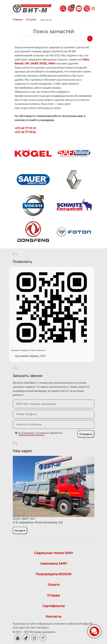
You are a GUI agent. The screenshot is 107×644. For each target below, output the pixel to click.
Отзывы (53, 595)
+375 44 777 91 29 (25, 128)
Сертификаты (53, 606)
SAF (27, 63)
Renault (19, 63)
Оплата (54, 585)
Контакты (53, 616)
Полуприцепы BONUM (54, 574)
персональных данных (31, 435)
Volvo (86, 59)
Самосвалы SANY (54, 563)
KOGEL (43, 63)
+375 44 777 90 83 (25, 132)
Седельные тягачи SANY (54, 553)
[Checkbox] (16, 433)
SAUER (34, 63)
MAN (51, 63)
